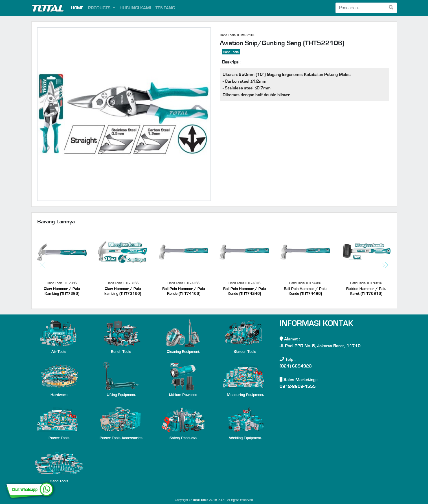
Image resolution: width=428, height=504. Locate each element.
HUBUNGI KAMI (135, 8)
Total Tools (200, 500)
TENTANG (165, 8)
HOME (77, 8)
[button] (385, 265)
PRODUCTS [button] (100, 8)
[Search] (361, 8)
